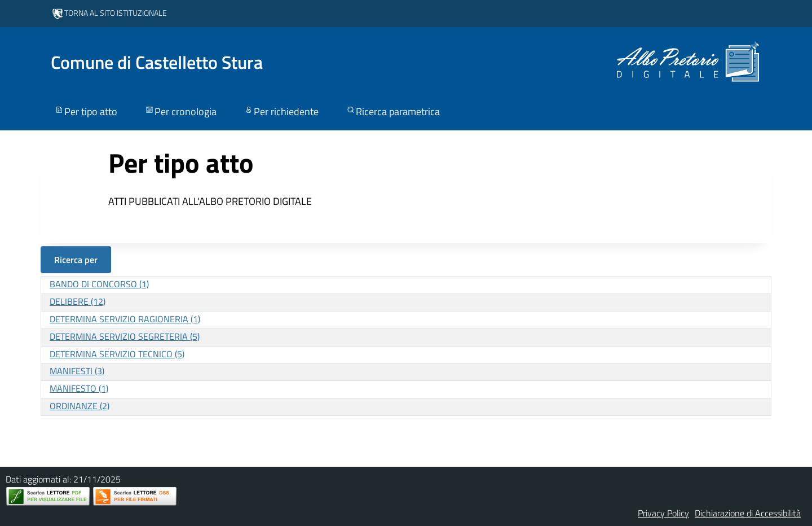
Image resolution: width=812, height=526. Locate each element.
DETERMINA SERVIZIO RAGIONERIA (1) (125, 319)
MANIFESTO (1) (79, 388)
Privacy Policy (663, 513)
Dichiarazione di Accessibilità (748, 513)
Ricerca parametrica (393, 111)
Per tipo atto (86, 111)
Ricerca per (76, 260)
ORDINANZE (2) (80, 406)
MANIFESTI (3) (77, 371)
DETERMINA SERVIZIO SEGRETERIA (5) (125, 336)
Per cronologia (180, 111)
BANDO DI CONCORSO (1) (99, 284)
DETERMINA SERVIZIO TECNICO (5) (117, 354)
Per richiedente (281, 111)
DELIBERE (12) (78, 301)
